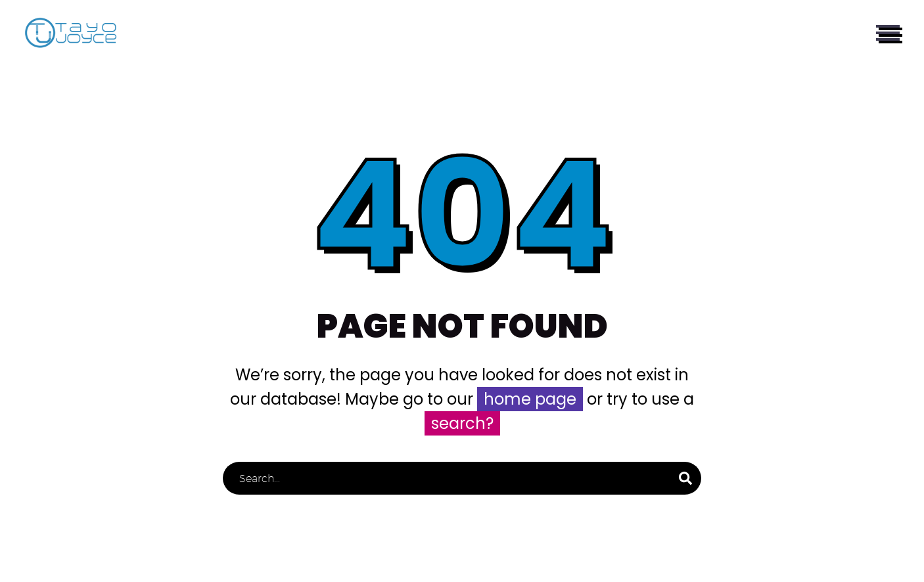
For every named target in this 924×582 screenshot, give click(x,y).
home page (530, 399)
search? (462, 423)
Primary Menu (888, 33)
